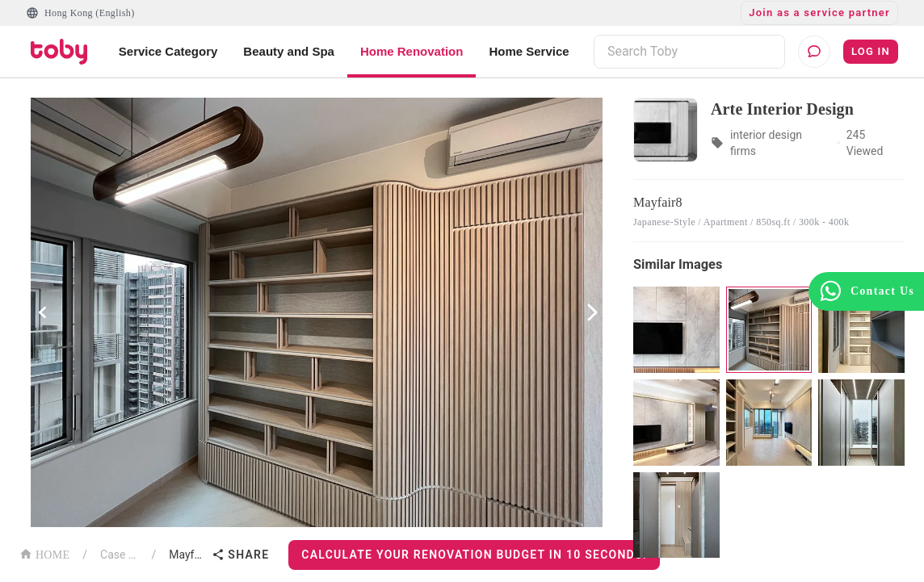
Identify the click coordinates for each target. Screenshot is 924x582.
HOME (44, 553)
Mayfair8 (187, 555)
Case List (119, 555)
